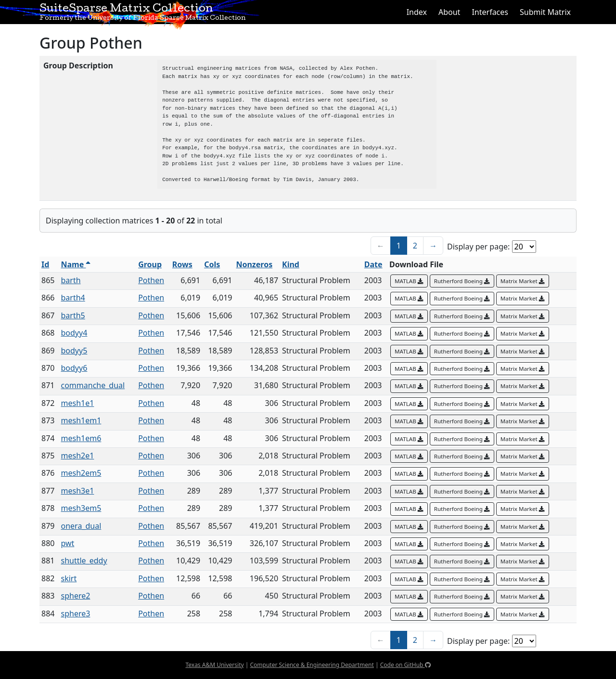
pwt (68, 543)
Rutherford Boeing (462, 281)
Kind (291, 264)
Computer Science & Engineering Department (312, 665)
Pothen (151, 280)
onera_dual (81, 526)
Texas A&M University (214, 665)
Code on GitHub (405, 665)
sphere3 (76, 614)
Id (45, 264)
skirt (69, 578)
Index (417, 12)
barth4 (73, 298)
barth (71, 280)
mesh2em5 (81, 473)
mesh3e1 (78, 491)
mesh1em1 (81, 420)
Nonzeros (254, 264)
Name (76, 264)
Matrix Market (523, 281)
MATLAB (409, 281)
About (449, 12)
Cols (212, 264)
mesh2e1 (78, 456)
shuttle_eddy (84, 561)
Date (373, 264)
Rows (182, 264)
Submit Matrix (545, 12)
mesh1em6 (81, 438)
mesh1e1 (78, 403)
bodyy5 (74, 351)
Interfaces (490, 12)
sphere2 (76, 596)
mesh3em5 (81, 508)
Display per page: (478, 247)
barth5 (73, 315)
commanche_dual (93, 385)
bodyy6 (74, 368)
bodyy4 (74, 333)
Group (150, 264)
